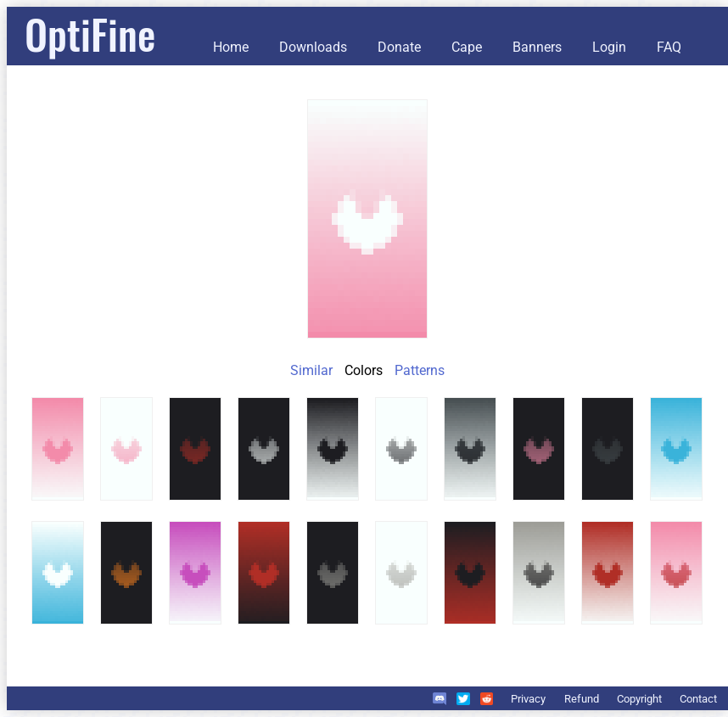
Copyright (639, 699)
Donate (399, 47)
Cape (467, 47)
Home (231, 47)
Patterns (420, 370)
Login (609, 47)
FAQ (669, 47)
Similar (311, 370)
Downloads (313, 47)
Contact (698, 699)
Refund (582, 699)
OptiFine (90, 34)
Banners (537, 47)
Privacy (528, 699)
